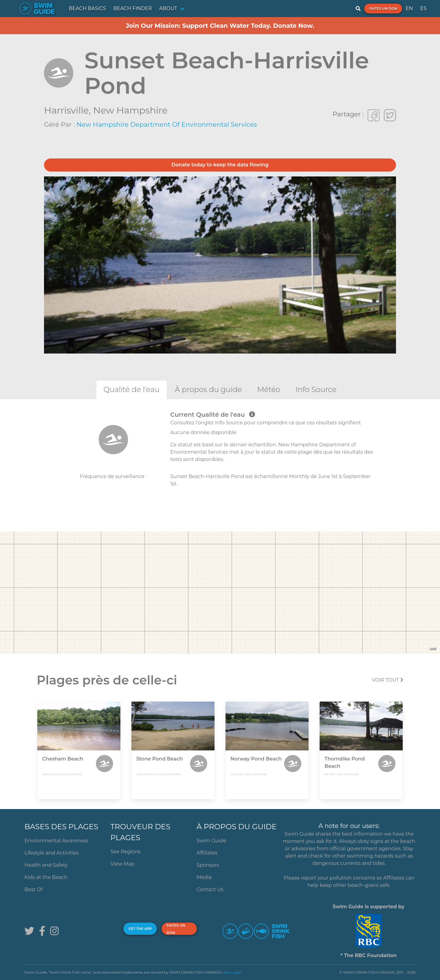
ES (423, 8)
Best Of (33, 889)
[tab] (132, 389)
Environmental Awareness (56, 841)
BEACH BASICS (87, 8)
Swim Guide (211, 841)
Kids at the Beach (46, 877)
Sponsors (208, 865)
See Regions (126, 852)
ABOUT (168, 8)
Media (204, 877)
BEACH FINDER (133, 8)
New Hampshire (130, 110)
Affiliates (207, 853)
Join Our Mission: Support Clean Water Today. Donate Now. (220, 26)
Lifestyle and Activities (51, 853)
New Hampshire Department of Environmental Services (167, 124)
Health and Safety (46, 865)
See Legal (233, 972)
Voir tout (388, 680)
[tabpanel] (220, 456)
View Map (123, 864)
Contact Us (210, 889)
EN (409, 8)
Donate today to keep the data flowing (220, 165)
